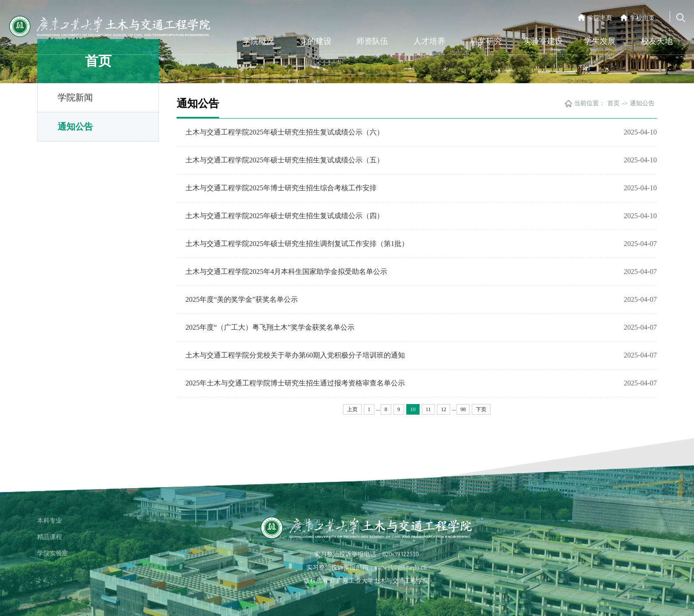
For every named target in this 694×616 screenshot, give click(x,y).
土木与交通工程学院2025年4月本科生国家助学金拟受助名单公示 (286, 271)
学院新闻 (75, 97)
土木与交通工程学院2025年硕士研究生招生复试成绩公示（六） (285, 132)
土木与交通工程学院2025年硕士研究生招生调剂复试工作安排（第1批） (297, 244)
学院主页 (600, 18)
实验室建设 (543, 41)
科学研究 (486, 41)
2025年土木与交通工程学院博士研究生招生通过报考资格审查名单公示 (295, 383)
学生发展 (600, 41)
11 (428, 409)
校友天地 (657, 41)
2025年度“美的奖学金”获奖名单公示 (242, 299)
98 (463, 409)
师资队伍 (372, 41)
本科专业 (50, 521)
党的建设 (316, 41)
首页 (613, 103)
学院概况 (258, 41)
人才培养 (429, 41)
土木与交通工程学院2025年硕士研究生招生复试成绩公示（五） (285, 160)
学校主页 (642, 18)
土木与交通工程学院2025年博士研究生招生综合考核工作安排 (281, 188)
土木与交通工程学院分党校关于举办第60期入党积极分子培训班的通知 (295, 355)
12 (443, 409)
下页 (481, 409)
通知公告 (75, 127)
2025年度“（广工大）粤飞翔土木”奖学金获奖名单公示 (270, 327)
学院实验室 (53, 553)
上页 (352, 409)
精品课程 (50, 537)
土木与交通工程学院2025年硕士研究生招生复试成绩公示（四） (285, 216)
